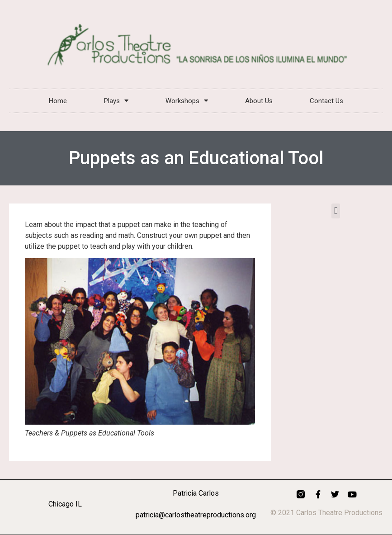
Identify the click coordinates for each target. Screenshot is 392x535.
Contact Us (326, 101)
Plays (116, 101)
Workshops (187, 101)
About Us (259, 101)
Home (58, 101)
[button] (336, 211)
